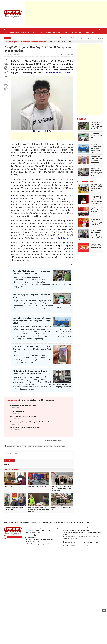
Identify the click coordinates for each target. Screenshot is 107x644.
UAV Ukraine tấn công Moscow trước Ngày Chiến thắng (96, 246)
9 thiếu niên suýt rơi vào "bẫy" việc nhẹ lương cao (14, 508)
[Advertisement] (66, 14)
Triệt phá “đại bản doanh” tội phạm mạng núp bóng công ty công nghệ (97, 125)
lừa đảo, (57, 150)
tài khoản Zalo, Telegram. (58, 238)
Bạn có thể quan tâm (86, 181)
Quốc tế (81, 33)
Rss (86, 545)
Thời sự (6, 33)
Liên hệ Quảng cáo (69, 545)
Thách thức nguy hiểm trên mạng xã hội (61, 508)
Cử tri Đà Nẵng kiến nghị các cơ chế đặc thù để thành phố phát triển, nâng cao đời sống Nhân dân (96, 200)
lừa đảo (25, 446)
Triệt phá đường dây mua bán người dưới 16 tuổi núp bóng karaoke (96, 188)
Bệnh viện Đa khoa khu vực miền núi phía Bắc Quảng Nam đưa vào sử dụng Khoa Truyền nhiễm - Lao (90, 235)
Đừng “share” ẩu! (10, 487)
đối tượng (31, 446)
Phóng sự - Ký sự (50, 33)
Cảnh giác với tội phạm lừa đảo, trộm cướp (36, 400)
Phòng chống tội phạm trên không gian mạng (34, 42)
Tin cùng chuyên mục (12, 470)
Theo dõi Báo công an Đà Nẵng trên (58, 441)
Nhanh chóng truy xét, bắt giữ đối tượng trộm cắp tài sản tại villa (30, 422)
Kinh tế (58, 33)
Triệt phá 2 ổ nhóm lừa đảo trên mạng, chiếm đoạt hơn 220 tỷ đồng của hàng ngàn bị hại (96, 148)
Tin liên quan (83, 119)
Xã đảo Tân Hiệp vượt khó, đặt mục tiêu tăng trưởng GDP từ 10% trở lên (97, 222)
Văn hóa (64, 33)
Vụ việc (64, 42)
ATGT (58, 42)
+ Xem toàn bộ (11, 433)
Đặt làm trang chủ (69, 542)
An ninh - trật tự (15, 33)
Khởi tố (19, 446)
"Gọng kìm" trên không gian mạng (37, 487)
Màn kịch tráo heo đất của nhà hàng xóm (23, 416)
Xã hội (42, 33)
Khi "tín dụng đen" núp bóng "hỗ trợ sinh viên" (97, 135)
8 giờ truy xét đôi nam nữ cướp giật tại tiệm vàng (25, 427)
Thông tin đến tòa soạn (91, 542)
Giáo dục (75, 33)
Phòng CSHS (39, 446)
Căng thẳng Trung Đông (51, 38)
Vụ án (70, 42)
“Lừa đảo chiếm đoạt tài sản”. (58, 73)
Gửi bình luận (10, 461)
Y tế (70, 33)
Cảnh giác (52, 42)
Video (93, 33)
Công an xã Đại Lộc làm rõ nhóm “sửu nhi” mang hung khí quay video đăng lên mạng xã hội (62, 488)
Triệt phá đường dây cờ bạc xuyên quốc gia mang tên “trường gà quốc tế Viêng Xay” (39, 509)
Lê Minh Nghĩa (48, 446)
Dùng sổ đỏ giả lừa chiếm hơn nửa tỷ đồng (23, 406)
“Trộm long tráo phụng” (17, 411)
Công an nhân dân (26, 33)
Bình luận (9, 464)
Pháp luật (36, 33)
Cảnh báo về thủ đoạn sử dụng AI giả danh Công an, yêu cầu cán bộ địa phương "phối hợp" (96, 160)
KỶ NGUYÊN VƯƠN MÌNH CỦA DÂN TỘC (68, 38)
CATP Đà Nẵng (11, 446)
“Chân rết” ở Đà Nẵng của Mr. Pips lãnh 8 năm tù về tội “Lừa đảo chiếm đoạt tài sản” (97, 172)
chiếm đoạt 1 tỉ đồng (59, 446)
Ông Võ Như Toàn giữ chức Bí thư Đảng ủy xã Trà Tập (97, 210)
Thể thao (87, 33)
